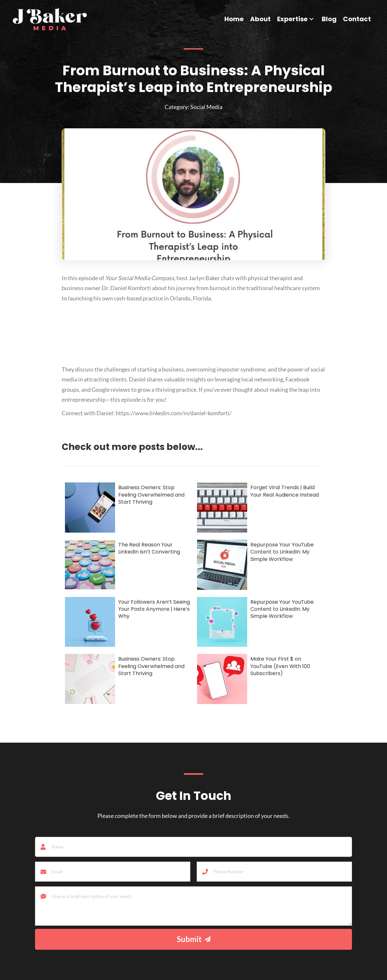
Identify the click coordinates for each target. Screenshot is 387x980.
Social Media (206, 107)
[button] (311, 19)
